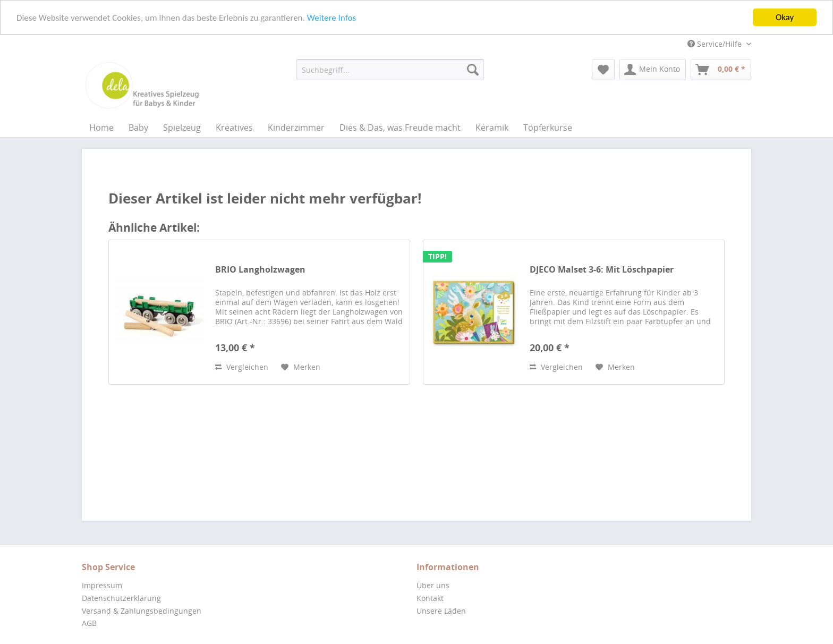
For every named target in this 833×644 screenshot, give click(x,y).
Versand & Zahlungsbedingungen (142, 611)
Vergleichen (242, 367)
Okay (785, 17)
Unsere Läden (441, 611)
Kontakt (430, 598)
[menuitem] (390, 70)
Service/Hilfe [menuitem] (716, 44)
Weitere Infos (331, 18)
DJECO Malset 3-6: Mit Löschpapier (602, 270)
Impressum (102, 585)
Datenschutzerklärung (121, 598)
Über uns (433, 585)
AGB (89, 623)
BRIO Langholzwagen (260, 270)
